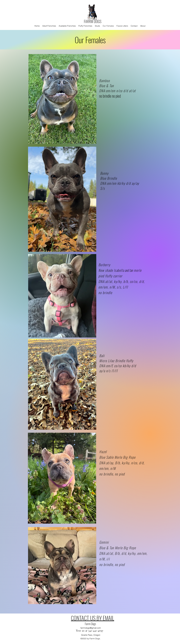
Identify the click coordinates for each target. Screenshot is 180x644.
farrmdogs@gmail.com (91, 628)
